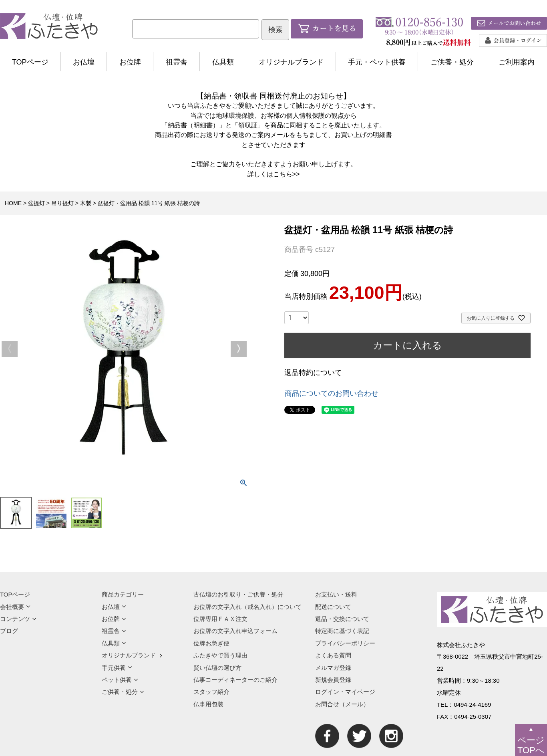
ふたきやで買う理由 (220, 655)
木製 (86, 203)
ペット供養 (120, 680)
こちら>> (287, 174)
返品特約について (313, 373)
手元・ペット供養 (377, 62)
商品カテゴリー (123, 594)
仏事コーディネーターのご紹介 (235, 680)
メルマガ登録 (333, 668)
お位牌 (130, 62)
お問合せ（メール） (342, 704)
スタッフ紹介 (211, 692)
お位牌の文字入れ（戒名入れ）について (247, 607)
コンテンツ (18, 619)
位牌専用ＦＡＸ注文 (220, 619)
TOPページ (30, 62)
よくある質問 (333, 655)
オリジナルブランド (291, 62)
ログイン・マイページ (345, 692)
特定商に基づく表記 (342, 631)
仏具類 (223, 62)
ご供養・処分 (452, 62)
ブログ (9, 631)
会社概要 (15, 607)
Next (239, 349)
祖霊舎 (177, 62)
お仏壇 (84, 62)
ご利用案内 (517, 62)
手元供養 (117, 668)
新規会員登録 (333, 680)
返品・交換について (342, 619)
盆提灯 (36, 203)
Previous (10, 349)
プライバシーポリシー (345, 643)
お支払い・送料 (336, 594)
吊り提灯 (62, 203)
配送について (333, 607)
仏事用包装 (208, 704)
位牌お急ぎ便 (211, 643)
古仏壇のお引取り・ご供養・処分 (238, 594)
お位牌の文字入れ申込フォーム (235, 631)
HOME (13, 203)
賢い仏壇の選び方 (217, 668)
